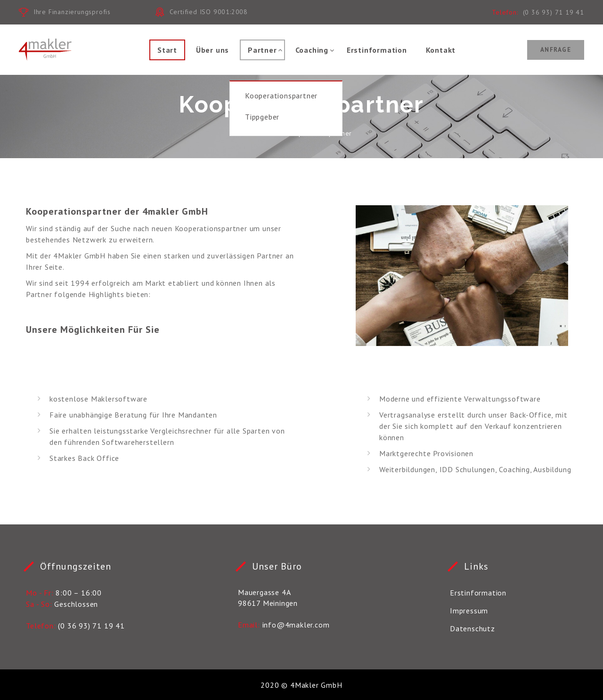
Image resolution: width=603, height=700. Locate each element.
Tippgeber (262, 117)
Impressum (469, 611)
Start (167, 50)
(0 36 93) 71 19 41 (554, 12)
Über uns (212, 50)
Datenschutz (473, 628)
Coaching (312, 50)
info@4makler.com (296, 625)
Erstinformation (377, 50)
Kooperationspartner (281, 96)
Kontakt (441, 50)
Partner (262, 50)
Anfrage (556, 50)
